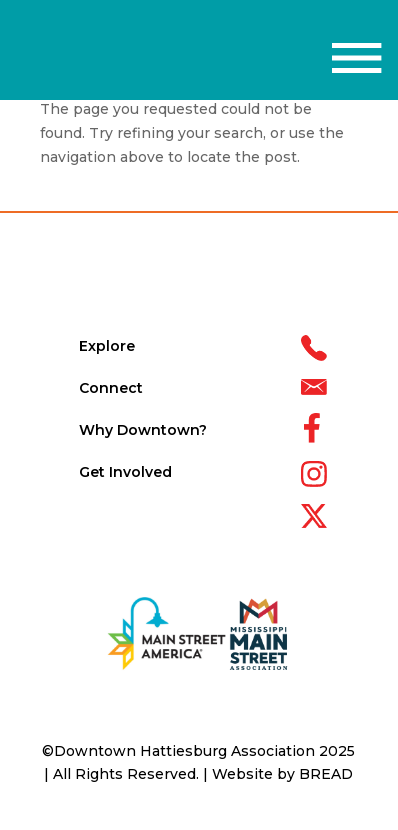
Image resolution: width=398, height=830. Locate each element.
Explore (107, 346)
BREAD (326, 774)
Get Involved (125, 472)
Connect (111, 388)
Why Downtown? (143, 430)
